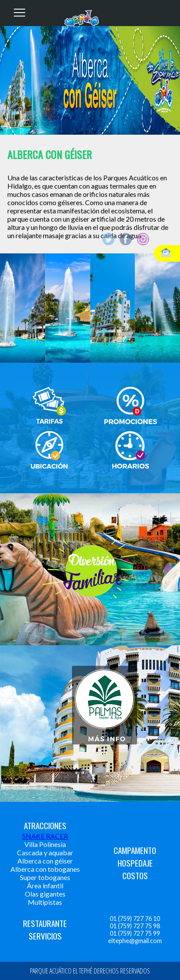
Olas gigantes (45, 894)
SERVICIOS (45, 936)
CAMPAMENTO (135, 850)
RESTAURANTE (45, 923)
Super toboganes (45, 877)
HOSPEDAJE (135, 863)
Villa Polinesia (45, 844)
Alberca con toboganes (45, 869)
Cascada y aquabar (45, 852)
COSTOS (135, 875)
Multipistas (45, 902)
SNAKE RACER (45, 836)
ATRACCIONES (45, 826)
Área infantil (45, 885)
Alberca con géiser (45, 861)
